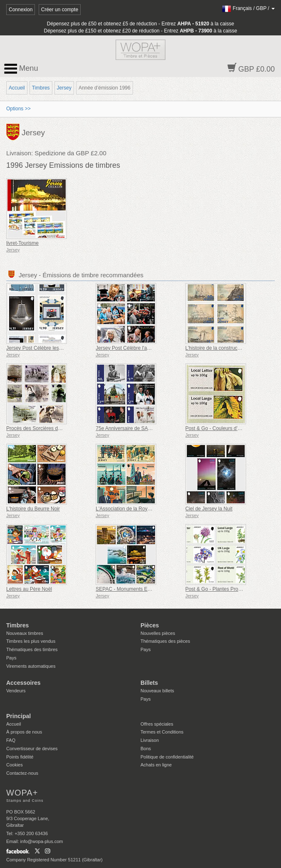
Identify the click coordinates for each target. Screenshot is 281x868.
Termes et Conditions (162, 732)
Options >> (18, 109)
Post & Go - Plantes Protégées (219, 589)
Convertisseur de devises (32, 749)
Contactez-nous (22, 773)
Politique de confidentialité (167, 757)
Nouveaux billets (157, 691)
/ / (248, 8)
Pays (11, 658)
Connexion (21, 10)
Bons (146, 749)
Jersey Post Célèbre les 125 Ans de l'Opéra (54, 348)
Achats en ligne (156, 765)
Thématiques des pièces (165, 641)
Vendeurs (16, 691)
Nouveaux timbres (25, 633)
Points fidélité (20, 757)
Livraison (150, 740)
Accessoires (23, 683)
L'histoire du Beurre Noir (33, 509)
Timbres (41, 88)
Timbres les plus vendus (31, 641)
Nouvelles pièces (158, 633)
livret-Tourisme (22, 243)
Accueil (17, 88)
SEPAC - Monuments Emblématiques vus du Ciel (150, 589)
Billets (149, 683)
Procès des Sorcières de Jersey (41, 428)
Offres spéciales (157, 724)
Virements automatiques (31, 666)
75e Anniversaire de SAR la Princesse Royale (146, 428)
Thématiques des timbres (32, 649)
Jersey (64, 88)
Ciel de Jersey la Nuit (209, 509)
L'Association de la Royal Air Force (134, 509)
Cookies (15, 765)
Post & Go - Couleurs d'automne (221, 428)
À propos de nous (24, 732)
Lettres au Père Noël (29, 589)
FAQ (11, 740)
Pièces (150, 625)
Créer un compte (60, 10)
